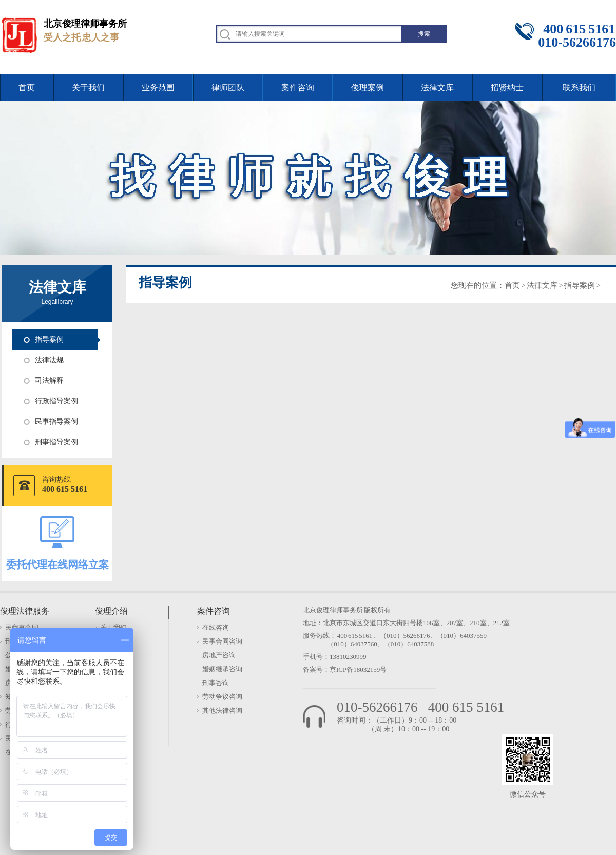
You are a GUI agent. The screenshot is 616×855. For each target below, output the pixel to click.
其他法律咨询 (222, 711)
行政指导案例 (56, 401)
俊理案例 (368, 88)
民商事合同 (22, 627)
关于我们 (88, 88)
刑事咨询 (216, 683)
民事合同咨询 (222, 641)
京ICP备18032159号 (358, 669)
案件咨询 (298, 88)
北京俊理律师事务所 (333, 610)
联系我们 (579, 88)
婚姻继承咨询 (222, 669)
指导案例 (49, 339)
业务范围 (158, 88)
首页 (27, 88)
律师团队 (228, 88)
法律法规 (49, 360)
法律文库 (437, 88)
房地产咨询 (219, 655)
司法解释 (49, 381)
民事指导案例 (56, 422)
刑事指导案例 (56, 442)
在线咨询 (216, 627)
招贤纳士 (507, 88)
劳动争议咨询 (222, 697)
